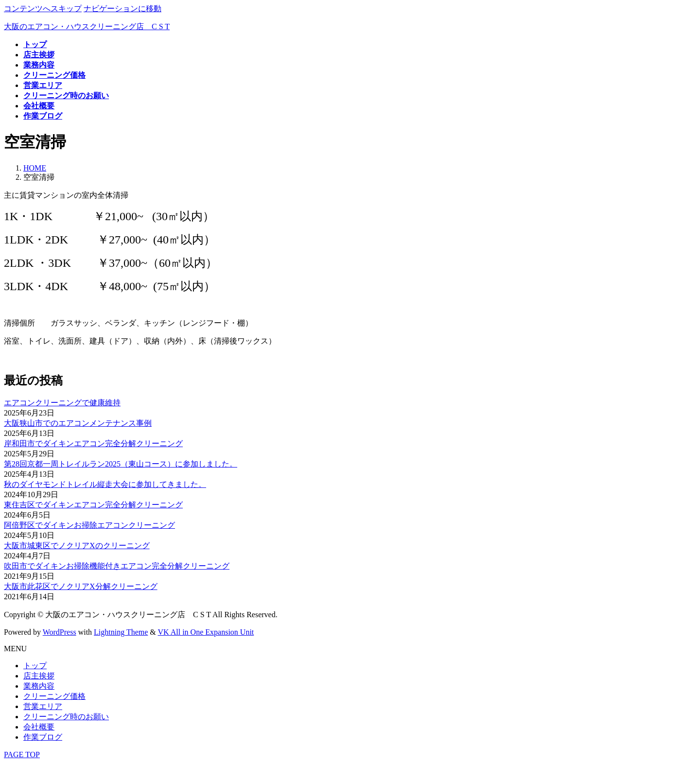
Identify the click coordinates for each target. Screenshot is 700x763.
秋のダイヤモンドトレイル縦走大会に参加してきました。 (105, 484)
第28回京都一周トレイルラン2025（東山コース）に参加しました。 (121, 464)
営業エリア (43, 706)
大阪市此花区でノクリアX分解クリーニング (81, 586)
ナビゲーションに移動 (122, 9)
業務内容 (39, 686)
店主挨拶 (39, 676)
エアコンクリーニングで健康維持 (62, 403)
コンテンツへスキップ (43, 9)
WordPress (60, 632)
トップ (35, 666)
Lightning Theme (121, 632)
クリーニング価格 (54, 696)
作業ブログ (43, 737)
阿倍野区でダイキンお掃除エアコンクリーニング (89, 525)
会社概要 (39, 727)
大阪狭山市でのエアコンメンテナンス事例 (78, 423)
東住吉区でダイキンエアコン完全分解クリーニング (93, 505)
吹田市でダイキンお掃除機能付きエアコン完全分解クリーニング (117, 566)
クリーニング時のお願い (66, 717)
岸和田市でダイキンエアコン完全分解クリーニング (93, 443)
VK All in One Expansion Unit (206, 632)
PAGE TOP (22, 754)
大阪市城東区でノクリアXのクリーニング (77, 546)
